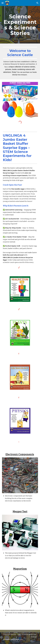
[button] (3, 3)
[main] (20, 25)
